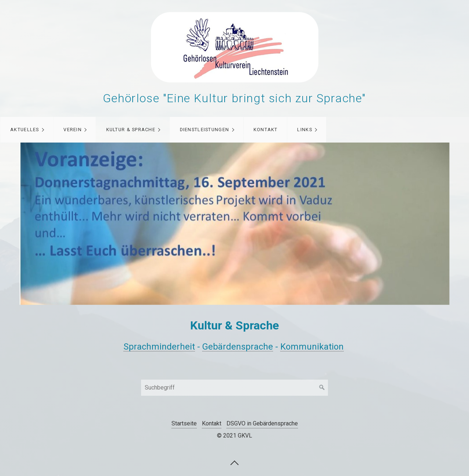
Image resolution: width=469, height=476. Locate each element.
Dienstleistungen (204, 130)
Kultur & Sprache (131, 130)
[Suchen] (322, 388)
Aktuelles (25, 130)
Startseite (184, 423)
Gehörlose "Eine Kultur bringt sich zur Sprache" (234, 98)
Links (304, 130)
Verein (73, 130)
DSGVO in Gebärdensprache (262, 423)
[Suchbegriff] (234, 388)
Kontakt (266, 130)
